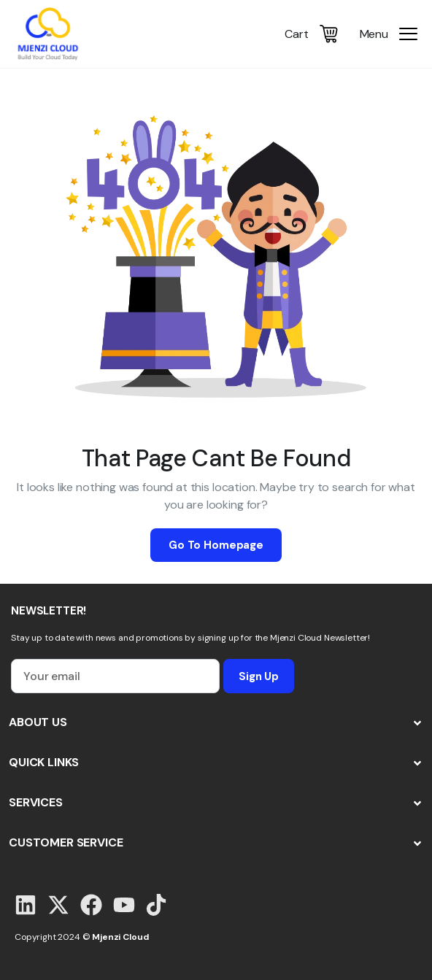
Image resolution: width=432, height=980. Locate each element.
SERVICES (36, 802)
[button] (216, 722)
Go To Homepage (216, 545)
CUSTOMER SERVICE (66, 842)
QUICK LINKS (44, 762)
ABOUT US (38, 722)
